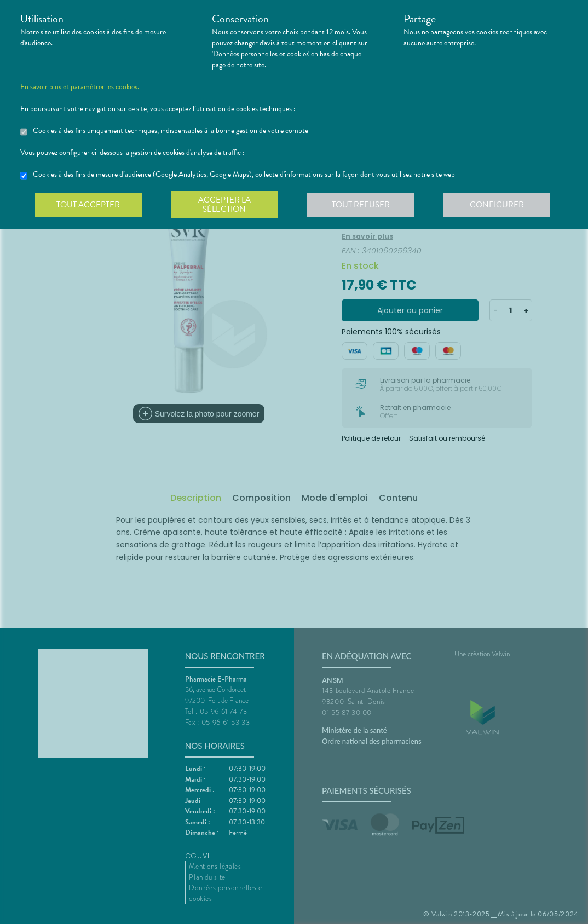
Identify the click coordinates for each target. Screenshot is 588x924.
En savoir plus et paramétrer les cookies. (80, 87)
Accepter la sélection (226, 205)
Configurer (499, 205)
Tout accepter (89, 205)
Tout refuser (363, 205)
